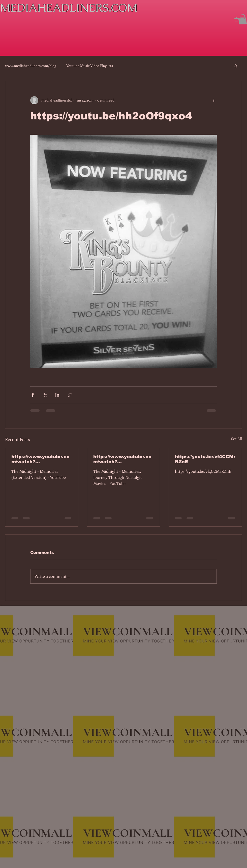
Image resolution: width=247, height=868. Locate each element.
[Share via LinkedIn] (57, 395)
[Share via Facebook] (33, 395)
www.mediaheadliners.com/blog (31, 66)
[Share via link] (70, 395)
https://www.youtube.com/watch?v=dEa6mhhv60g (122, 459)
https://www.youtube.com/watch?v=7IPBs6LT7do (40, 459)
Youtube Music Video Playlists (90, 66)
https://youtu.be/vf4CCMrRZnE (205, 459)
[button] (243, 19)
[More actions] (214, 100)
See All (237, 439)
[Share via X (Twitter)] (45, 395)
